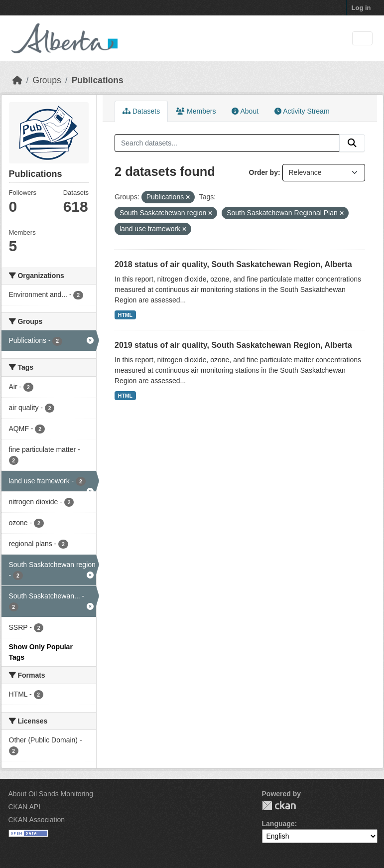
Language (278, 824)
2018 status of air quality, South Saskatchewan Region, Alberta (233, 264)
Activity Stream (302, 111)
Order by (263, 172)
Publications (98, 80)
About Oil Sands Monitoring (51, 794)
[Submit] (352, 143)
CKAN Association (37, 820)
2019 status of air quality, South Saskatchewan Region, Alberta (233, 345)
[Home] (17, 80)
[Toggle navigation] (362, 39)
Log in (361, 8)
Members (196, 111)
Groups (47, 80)
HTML (125, 315)
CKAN (279, 805)
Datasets (141, 111)
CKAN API (25, 807)
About (245, 111)
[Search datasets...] (227, 143)
